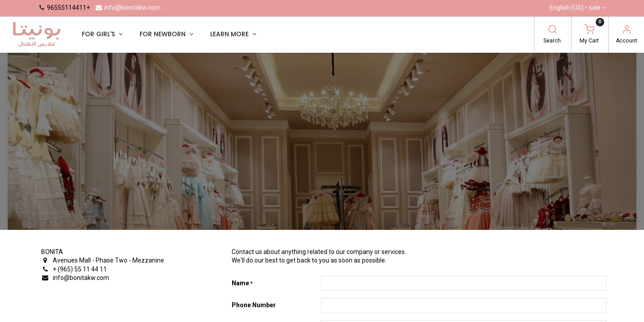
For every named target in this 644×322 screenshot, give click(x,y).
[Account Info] (627, 30)
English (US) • (575, 8)
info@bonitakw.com (128, 8)
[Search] (552, 30)
